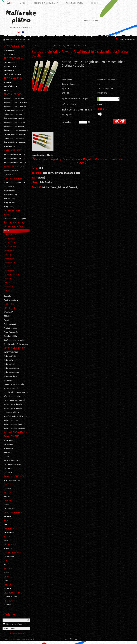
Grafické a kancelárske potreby (16, 392)
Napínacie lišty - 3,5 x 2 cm (15, 158)
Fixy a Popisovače (11, 332)
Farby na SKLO (10, 364)
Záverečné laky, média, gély (15, 219)
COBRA (8, 267)
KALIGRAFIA (8, 312)
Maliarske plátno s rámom (14, 122)
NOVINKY (7, 82)
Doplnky (8, 255)
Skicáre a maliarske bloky (14, 340)
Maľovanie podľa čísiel (13, 424)
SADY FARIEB (9, 70)
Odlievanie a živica (11, 412)
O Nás (23, 3)
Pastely (7, 320)
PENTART (7, 605)
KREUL (6, 525)
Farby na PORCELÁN (12, 372)
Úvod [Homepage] (9, 3)
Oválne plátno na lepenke (14, 138)
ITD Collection (9, 509)
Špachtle (7, 296)
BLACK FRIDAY (9, 50)
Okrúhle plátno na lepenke (15, 134)
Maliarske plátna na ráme (14, 98)
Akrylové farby (10, 191)
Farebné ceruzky (10, 328)
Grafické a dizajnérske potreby (16, 344)
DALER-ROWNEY (10, 557)
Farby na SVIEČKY (11, 360)
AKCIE (6, 90)
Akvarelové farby (11, 195)
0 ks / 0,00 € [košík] (127, 40)
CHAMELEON (9, 533)
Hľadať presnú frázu (14, 624)
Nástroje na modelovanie (14, 396)
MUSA (6, 541)
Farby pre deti (9, 203)
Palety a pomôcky (11, 300)
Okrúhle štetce (10, 235)
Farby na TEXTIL (10, 356)
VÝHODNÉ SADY (10, 66)
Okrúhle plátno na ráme (13, 110)
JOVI (6, 565)
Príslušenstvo (9, 146)
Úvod (34, 46)
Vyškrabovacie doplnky (13, 404)
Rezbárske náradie (11, 388)
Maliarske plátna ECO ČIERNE (15, 106)
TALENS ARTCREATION (12, 464)
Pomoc (94, 3)
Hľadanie (9, 614)
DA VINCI (8, 291)
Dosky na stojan (10, 174)
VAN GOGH (9, 287)
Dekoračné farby (10, 376)
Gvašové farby (9, 199)
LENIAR (7, 505)
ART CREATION (10, 263)
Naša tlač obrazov (74, 3)
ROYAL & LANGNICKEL (13, 275)
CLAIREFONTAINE (11, 597)
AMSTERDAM (10, 259)
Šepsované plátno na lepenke (16, 130)
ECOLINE (7, 316)
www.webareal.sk (28, 639)
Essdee (7, 573)
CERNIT (7, 581)
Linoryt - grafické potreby (14, 384)
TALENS (8, 283)
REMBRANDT (10, 271)
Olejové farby (9, 187)
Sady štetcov (10, 251)
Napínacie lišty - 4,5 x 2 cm (15, 154)
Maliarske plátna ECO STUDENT (16, 102)
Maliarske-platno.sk (17, 633)
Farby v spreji (9, 207)
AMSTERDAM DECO (11, 352)
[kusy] (83, 122)
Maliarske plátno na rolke (14, 126)
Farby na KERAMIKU (12, 368)
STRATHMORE (9, 440)
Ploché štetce (10, 239)
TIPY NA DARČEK (10, 62)
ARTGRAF (7, 517)
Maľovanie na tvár (11, 420)
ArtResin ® (8, 549)
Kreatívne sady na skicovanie (15, 416)
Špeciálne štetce (11, 247)
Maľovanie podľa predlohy (14, 428)
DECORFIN (8, 472)
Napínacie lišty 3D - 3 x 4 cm (15, 162)
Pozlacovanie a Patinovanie (15, 400)
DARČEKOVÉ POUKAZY (12, 74)
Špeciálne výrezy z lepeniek (15, 142)
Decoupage (8, 380)
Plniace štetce (10, 243)
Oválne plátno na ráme (13, 114)
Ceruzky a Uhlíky (10, 336)
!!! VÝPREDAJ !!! (9, 54)
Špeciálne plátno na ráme (14, 118)
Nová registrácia (24, 40)
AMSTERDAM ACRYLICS (13, 460)
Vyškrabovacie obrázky (13, 408)
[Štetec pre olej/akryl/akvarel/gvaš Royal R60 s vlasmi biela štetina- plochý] (46, 82)
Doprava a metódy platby (46, 3)
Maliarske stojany (11, 170)
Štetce (6, 231)
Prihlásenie (10, 40)
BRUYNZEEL (8, 444)
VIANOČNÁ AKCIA (10, 86)
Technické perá (10, 324)
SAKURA (8, 279)
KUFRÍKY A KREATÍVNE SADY (15, 183)
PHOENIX (7, 589)
